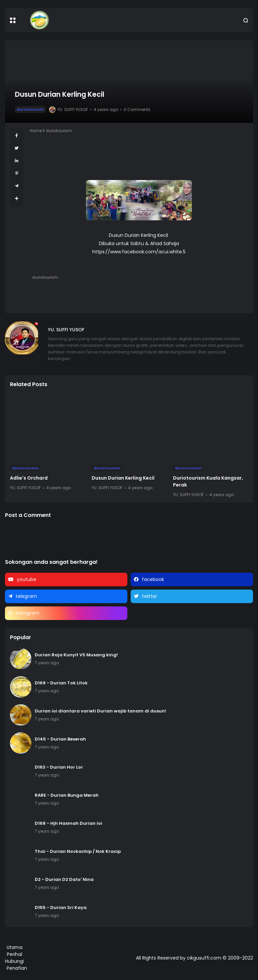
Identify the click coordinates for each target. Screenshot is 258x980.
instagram (27, 613)
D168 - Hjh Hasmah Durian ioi (68, 823)
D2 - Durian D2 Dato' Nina (64, 879)
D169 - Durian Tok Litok (61, 683)
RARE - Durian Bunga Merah (67, 795)
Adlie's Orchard (29, 478)
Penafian (17, 968)
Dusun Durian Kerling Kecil (123, 478)
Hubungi (14, 961)
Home (36, 131)
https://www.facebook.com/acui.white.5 (139, 252)
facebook (153, 579)
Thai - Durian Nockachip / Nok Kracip (78, 851)
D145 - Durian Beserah (60, 739)
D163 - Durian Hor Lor (59, 767)
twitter (150, 596)
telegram (26, 596)
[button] (13, 20)
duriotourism (30, 109)
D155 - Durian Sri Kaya (61, 907)
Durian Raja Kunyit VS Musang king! (76, 655)
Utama (15, 947)
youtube (27, 579)
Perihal (15, 954)
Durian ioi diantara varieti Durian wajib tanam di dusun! (100, 711)
